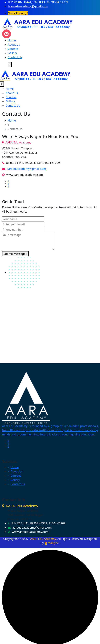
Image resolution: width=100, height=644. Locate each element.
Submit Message (15, 254)
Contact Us (15, 57)
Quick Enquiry (18, 13)
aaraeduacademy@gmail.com (28, 6)
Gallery (12, 53)
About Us (14, 45)
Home (12, 40)
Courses (13, 49)
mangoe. (54, 543)
